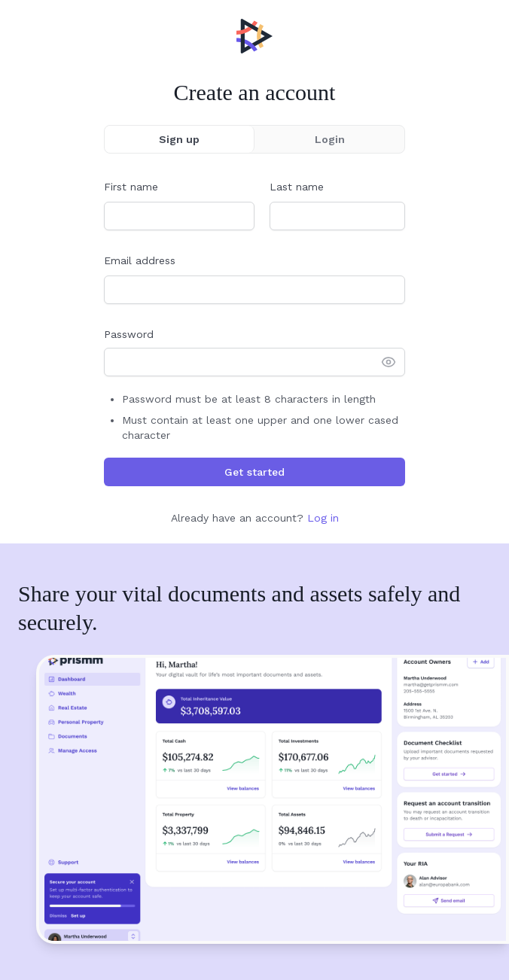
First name (131, 187)
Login (330, 139)
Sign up (179, 139)
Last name (297, 187)
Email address (140, 260)
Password (129, 334)
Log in (323, 518)
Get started (254, 472)
